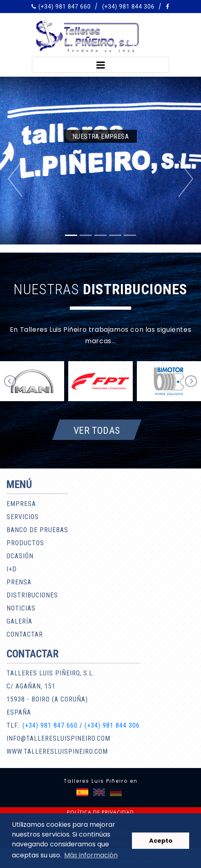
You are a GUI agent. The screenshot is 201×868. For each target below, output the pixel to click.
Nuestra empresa (100, 137)
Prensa (19, 582)
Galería (19, 621)
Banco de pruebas (37, 530)
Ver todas (97, 430)
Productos (25, 543)
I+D (12, 569)
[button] (15, 179)
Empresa (21, 504)
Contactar (25, 634)
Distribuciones (32, 595)
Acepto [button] (161, 841)
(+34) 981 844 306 (128, 7)
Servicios (23, 517)
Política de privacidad (100, 812)
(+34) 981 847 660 (65, 7)
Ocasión (20, 556)
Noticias (21, 608)
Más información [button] (91, 855)
